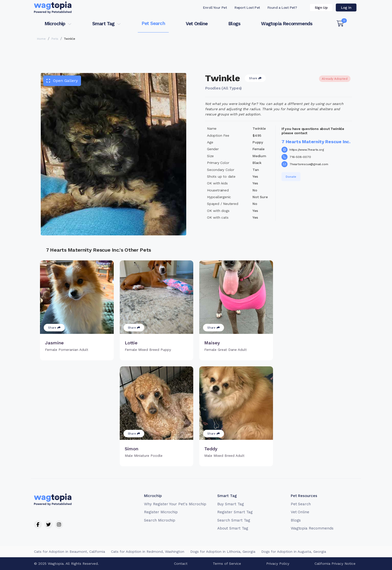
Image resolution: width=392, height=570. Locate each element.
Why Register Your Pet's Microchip (175, 504)
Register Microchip (161, 512)
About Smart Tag (233, 528)
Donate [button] (291, 177)
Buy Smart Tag (230, 504)
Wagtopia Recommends (287, 24)
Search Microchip (160, 520)
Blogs (234, 24)
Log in (346, 7)
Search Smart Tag (234, 520)
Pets (55, 39)
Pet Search (153, 23)
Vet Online (197, 24)
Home (41, 39)
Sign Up (321, 7)
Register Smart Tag (235, 512)
